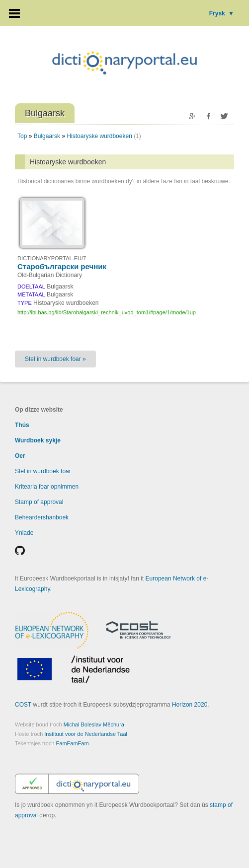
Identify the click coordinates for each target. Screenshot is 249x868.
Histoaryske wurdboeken (99, 136)
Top (22, 136)
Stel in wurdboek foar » (55, 359)
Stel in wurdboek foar (43, 471)
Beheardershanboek (42, 517)
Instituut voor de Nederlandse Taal (86, 734)
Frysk (222, 13)
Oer (20, 456)
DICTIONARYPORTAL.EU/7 (52, 258)
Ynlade (24, 533)
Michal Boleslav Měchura (94, 724)
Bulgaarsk (47, 136)
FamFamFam (73, 743)
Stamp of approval (39, 502)
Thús (22, 425)
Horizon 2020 (190, 705)
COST (23, 705)
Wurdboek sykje (38, 440)
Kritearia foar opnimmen (47, 487)
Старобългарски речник (62, 266)
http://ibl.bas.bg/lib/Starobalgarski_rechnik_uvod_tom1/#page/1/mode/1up (107, 312)
